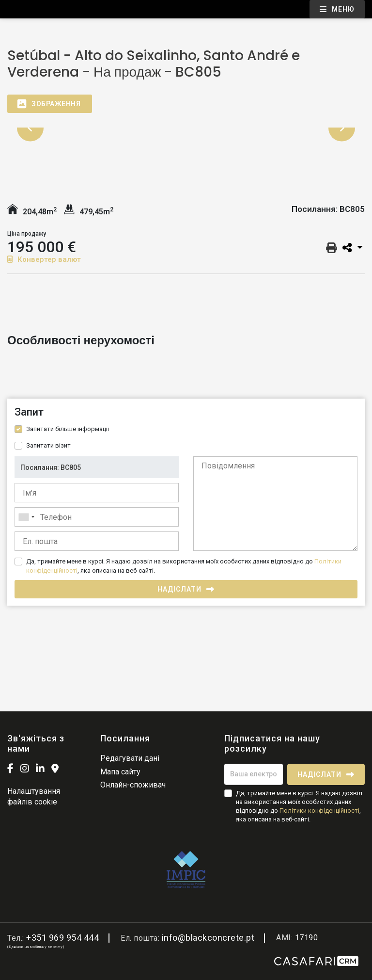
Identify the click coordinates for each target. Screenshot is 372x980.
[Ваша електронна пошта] (254, 774)
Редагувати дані (130, 758)
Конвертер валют (44, 259)
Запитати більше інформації (68, 429)
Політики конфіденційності (319, 811)
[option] (186, 128)
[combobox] (97, 517)
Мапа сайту (120, 772)
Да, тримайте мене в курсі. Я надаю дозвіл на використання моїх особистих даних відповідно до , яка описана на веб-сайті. (184, 566)
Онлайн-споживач (133, 785)
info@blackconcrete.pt (208, 938)
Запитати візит (48, 445)
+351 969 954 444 (62, 938)
